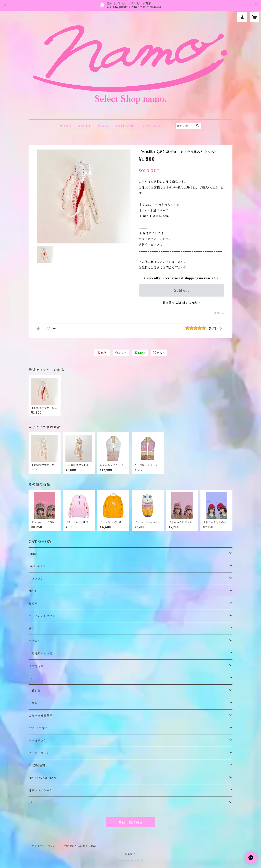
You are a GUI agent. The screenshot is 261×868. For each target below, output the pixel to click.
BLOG (103, 126)
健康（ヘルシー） (41, 790)
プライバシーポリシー (45, 846)
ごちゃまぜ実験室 (41, 716)
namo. (33, 554)
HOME (65, 126)
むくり (33, 604)
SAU (32, 803)
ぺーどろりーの (39, 753)
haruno (34, 678)
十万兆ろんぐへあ (41, 653)
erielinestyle (38, 728)
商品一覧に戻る (130, 822)
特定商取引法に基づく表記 (80, 846)
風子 (32, 628)
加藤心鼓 (35, 691)
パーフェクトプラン (42, 616)
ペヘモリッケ (38, 741)
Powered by (131, 861)
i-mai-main (37, 566)
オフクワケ (36, 579)
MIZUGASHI (38, 765)
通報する (219, 313)
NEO (32, 591)
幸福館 (33, 703)
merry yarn (37, 666)
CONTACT (152, 126)
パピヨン (35, 641)
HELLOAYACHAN (42, 778)
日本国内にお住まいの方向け (181, 303)
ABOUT (84, 126)
